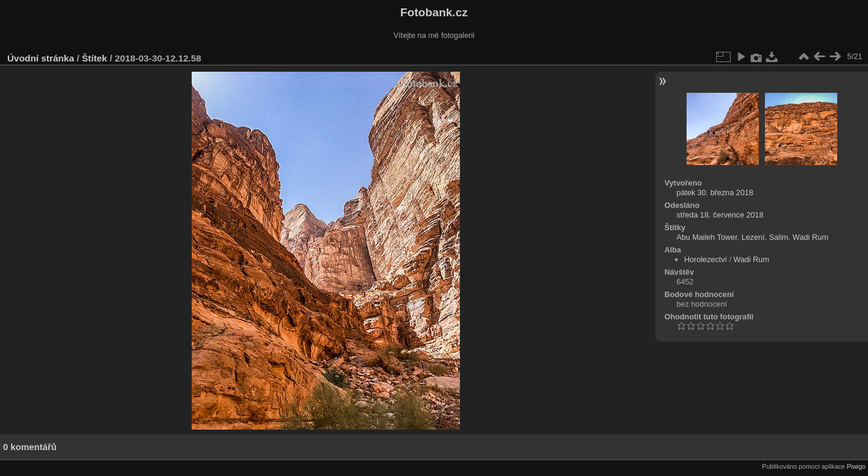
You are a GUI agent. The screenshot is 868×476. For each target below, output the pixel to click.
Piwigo (856, 466)
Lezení (753, 237)
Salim (779, 237)
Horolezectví (706, 259)
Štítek (95, 58)
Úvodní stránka (41, 58)
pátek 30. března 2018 (715, 193)
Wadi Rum (810, 237)
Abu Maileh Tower (707, 237)
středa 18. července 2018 (720, 215)
